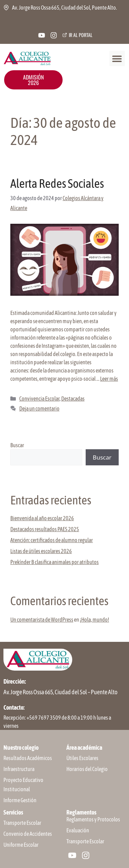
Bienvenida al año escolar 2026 (42, 518)
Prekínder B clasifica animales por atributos (55, 562)
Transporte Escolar (85, 841)
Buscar (17, 445)
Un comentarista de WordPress (42, 620)
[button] (117, 58)
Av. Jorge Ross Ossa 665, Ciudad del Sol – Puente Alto (60, 692)
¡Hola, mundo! (94, 620)
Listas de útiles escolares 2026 (41, 551)
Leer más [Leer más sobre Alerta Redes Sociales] (109, 379)
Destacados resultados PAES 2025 (45, 529)
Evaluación (78, 830)
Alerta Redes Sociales (57, 183)
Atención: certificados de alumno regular (52, 540)
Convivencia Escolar (39, 399)
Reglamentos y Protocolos (93, 819)
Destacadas (73, 399)
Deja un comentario (39, 408)
